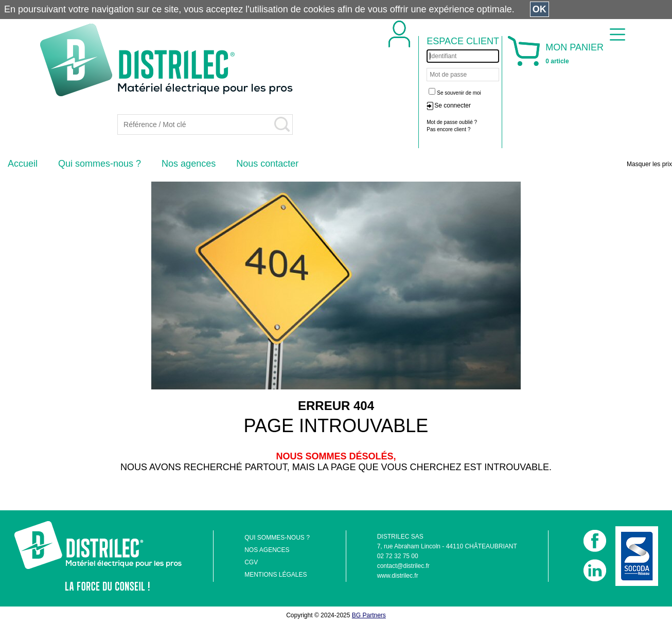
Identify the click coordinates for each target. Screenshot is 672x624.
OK (540, 9)
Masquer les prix (649, 164)
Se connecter (453, 105)
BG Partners (369, 615)
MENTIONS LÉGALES (276, 575)
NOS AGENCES (267, 550)
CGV (251, 562)
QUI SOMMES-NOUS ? (277, 538)
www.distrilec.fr (398, 576)
